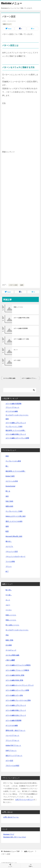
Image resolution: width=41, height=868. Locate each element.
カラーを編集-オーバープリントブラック (20, 685)
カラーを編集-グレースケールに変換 (18, 700)
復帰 (7, 419)
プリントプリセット (12, 407)
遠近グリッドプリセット (14, 756)
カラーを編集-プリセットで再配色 (17, 670)
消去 (7, 635)
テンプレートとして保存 (14, 427)
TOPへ (31, 865)
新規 (7, 456)
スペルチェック (11, 650)
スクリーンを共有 (12, 481)
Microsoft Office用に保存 (14, 536)
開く (7, 466)
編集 (22, 285)
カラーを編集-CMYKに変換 (15, 675)
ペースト (9, 610)
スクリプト (9, 546)
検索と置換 (9, 640)
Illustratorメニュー (12, 3)
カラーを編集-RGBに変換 (21, 318)
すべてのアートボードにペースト (17, 415)
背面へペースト (18, 307)
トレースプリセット (12, 735)
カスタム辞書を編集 (9, 378)
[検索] (20, 390)
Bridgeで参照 (10, 476)
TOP (12, 851)
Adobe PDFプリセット (13, 745)
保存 (7, 496)
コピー (8, 605)
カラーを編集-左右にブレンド (16, 715)
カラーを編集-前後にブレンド (16, 434)
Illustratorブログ (9, 834)
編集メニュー (7, 24)
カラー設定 (17, 360)
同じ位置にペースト (12, 625)
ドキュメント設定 (12, 551)
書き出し (9, 541)
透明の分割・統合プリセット (16, 730)
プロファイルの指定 (12, 766)
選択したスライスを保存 (14, 521)
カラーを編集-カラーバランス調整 (17, 438)
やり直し (9, 595)
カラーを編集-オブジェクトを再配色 (31, 378)
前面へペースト (11, 615)
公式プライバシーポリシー (24, 800)
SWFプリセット (11, 751)
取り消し (9, 590)
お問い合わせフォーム (11, 817)
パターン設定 (13, 285)
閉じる (8, 491)
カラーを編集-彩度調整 (21, 328)
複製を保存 (9, 506)
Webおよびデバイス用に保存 (16, 516)
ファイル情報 (10, 561)
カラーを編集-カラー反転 (21, 339)
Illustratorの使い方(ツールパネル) (15, 837)
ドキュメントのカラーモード (16, 556)
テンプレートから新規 (13, 461)
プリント (9, 566)
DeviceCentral (10, 486)
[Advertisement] (20, 125)
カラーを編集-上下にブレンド (16, 423)
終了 (7, 571)
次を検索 (9, 645)
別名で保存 (9, 501)
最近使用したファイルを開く (16, 430)
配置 (7, 531)
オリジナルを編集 (12, 411)
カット (16, 350)
